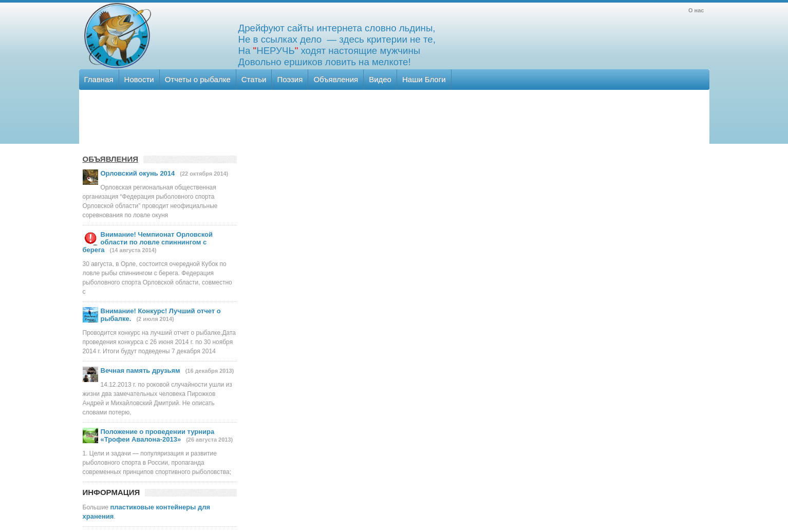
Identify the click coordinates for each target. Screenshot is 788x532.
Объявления (336, 79)
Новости (139, 79)
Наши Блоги (424, 79)
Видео (380, 79)
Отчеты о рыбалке (198, 79)
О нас (696, 10)
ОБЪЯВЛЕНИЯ (111, 159)
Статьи (254, 79)
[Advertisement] (393, 121)
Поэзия (290, 79)
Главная (99, 79)
